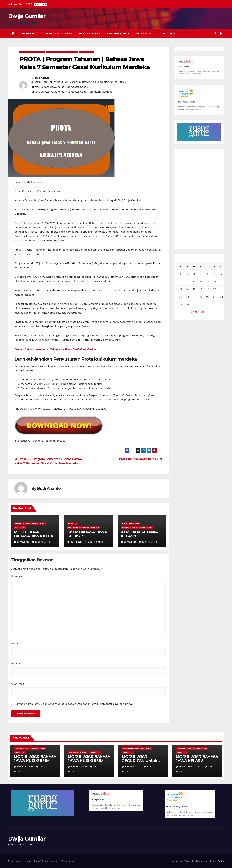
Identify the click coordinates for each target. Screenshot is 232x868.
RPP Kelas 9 (20, 752)
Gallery (142, 33)
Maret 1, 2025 (133, 767)
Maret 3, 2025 (79, 767)
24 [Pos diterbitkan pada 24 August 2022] (194, 297)
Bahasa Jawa (89, 33)
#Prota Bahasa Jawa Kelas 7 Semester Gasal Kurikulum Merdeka (72, 92)
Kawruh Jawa (117, 33)
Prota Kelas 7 (86, 52)
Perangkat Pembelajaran (32, 52)
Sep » (203, 312)
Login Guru (165, 33)
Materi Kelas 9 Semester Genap (137, 748)
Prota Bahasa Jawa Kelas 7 (141, 459)
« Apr (194, 312)
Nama (16, 643)
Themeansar (68, 861)
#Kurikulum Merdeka (67, 82)
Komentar (19, 576)
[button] (215, 33)
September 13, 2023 (191, 767)
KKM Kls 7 (73, 524)
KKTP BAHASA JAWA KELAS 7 (87, 534)
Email (16, 663)
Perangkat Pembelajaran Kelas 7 (62, 52)
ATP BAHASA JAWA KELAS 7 (139, 534)
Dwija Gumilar (27, 16)
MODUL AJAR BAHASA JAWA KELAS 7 (35, 536)
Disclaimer (202, 861)
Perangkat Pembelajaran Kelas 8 (192, 748)
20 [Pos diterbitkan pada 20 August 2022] (215, 289)
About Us (177, 861)
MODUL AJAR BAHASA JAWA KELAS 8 (197, 759)
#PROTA (120, 82)
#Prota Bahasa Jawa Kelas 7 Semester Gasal (59, 87)
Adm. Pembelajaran (56, 33)
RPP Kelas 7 (20, 528)
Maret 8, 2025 (25, 767)
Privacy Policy (217, 861)
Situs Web (18, 684)
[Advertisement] (199, 199)
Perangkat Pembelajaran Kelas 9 (30, 748)
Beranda (28, 33)
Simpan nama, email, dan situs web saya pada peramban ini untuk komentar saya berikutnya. (74, 704)
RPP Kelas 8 (182, 752)
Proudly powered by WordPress (24, 861)
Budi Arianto (42, 78)
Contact (189, 861)
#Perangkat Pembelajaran (98, 82)
